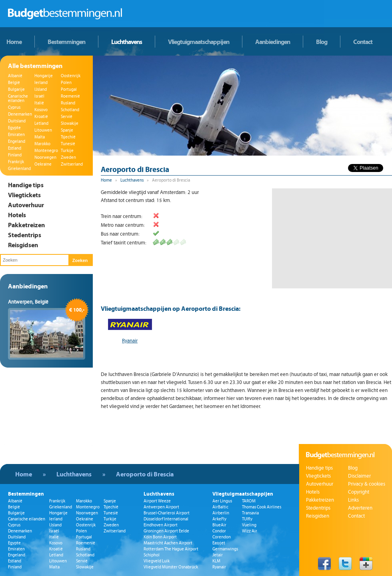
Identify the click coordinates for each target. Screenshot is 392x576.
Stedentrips (25, 235)
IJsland (41, 89)
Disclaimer (359, 476)
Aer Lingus (222, 501)
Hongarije (44, 76)
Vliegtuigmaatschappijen (199, 42)
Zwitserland (72, 164)
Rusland (68, 103)
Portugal (69, 89)
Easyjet (219, 543)
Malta (40, 137)
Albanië (15, 76)
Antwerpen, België (28, 302)
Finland (15, 155)
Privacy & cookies (367, 484)
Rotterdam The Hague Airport (171, 549)
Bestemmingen (66, 42)
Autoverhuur (26, 205)
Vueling (249, 525)
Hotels (17, 215)
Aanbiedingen (273, 42)
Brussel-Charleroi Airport (167, 513)
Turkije (67, 151)
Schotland (70, 110)
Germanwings (225, 549)
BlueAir (219, 525)
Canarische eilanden (18, 98)
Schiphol (152, 555)
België (14, 83)
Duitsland (17, 121)
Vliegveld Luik (157, 561)
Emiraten (16, 135)
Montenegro (46, 151)
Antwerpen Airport (161, 507)
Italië (39, 103)
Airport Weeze (157, 501)
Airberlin (221, 513)
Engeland (17, 141)
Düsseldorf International (166, 519)
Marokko (42, 144)
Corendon (222, 537)
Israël (39, 96)
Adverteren (360, 508)
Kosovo (41, 110)
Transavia (250, 513)
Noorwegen (45, 157)
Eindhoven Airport (161, 525)
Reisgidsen (23, 245)
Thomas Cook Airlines (262, 507)
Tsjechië (68, 137)
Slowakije (70, 123)
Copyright (359, 492)
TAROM (249, 501)
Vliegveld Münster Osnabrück (171, 567)
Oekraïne (43, 164)
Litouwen (43, 130)
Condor (219, 531)
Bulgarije (16, 89)
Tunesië (68, 144)
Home (14, 42)
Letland (41, 123)
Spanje (67, 130)
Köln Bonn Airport (160, 537)
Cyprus (14, 107)
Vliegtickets (24, 195)
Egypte (14, 128)
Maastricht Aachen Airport (168, 543)
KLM (216, 561)
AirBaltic (220, 507)
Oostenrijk (71, 76)
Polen (66, 83)
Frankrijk (16, 162)
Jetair (218, 555)
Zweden (68, 157)
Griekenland (19, 169)
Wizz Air (250, 531)
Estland (15, 148)
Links (353, 500)
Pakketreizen (26, 225)
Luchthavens (127, 42)
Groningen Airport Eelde (166, 531)
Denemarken (20, 114)
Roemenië (70, 96)
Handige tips (26, 185)
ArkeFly (219, 519)
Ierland (41, 83)
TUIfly (247, 519)
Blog (322, 42)
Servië (67, 117)
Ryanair (130, 341)
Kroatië (41, 117)
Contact (363, 42)
